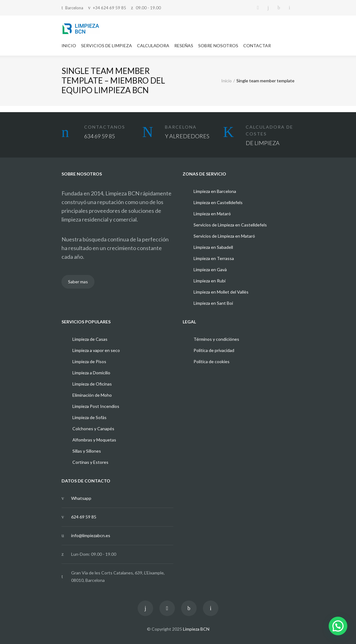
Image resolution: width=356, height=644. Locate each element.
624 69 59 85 (84, 517)
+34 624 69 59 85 (110, 8)
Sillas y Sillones (87, 451)
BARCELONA (181, 127)
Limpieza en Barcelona (215, 191)
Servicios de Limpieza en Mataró (224, 236)
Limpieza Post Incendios (96, 406)
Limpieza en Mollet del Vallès (221, 292)
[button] (338, 626)
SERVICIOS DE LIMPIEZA (107, 46)
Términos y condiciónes (216, 339)
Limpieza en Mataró (212, 214)
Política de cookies (212, 361)
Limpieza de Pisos (89, 361)
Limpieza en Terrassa (214, 258)
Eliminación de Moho (92, 395)
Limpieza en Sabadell (213, 247)
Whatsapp (81, 498)
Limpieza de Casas (90, 339)
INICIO (69, 46)
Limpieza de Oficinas (92, 384)
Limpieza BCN (196, 629)
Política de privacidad (214, 350)
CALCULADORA (153, 46)
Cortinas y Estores (90, 462)
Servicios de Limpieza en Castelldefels (230, 225)
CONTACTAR (257, 46)
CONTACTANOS (105, 127)
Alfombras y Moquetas (94, 440)
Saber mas (78, 282)
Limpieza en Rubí (210, 281)
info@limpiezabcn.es (91, 535)
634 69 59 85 (100, 136)
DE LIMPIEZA (263, 143)
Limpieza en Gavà (210, 269)
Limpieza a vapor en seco (96, 350)
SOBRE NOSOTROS (218, 46)
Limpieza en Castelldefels (218, 202)
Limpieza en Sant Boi (213, 303)
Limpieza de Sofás (89, 417)
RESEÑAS (184, 46)
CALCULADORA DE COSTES (269, 130)
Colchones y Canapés (93, 429)
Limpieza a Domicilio (91, 373)
